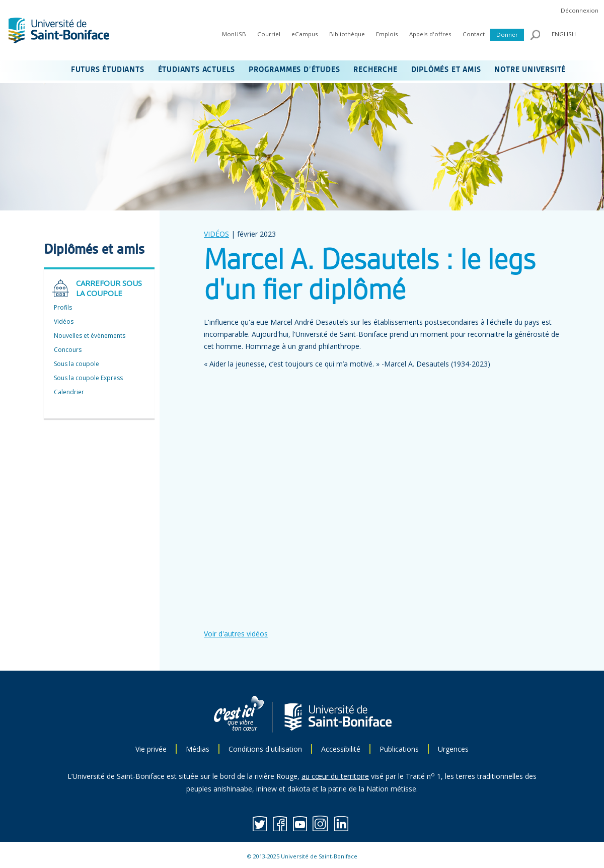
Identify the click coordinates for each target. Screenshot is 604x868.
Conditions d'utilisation (265, 749)
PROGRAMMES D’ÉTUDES (294, 70)
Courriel (269, 34)
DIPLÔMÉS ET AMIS (446, 70)
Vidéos (64, 321)
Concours (68, 350)
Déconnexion (580, 10)
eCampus (305, 34)
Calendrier (69, 392)
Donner (507, 34)
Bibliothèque (347, 34)
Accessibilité (341, 749)
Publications (399, 749)
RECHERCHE (375, 70)
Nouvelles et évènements (90, 336)
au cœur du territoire (335, 776)
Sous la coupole (77, 364)
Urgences (453, 749)
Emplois (387, 34)
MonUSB (234, 34)
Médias (198, 749)
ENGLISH (564, 34)
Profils (63, 307)
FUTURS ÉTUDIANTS (108, 70)
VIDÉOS (216, 234)
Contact (474, 34)
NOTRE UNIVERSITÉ (530, 70)
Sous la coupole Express (88, 378)
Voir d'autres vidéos (236, 634)
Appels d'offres (430, 34)
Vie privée (151, 749)
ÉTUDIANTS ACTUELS (197, 70)
